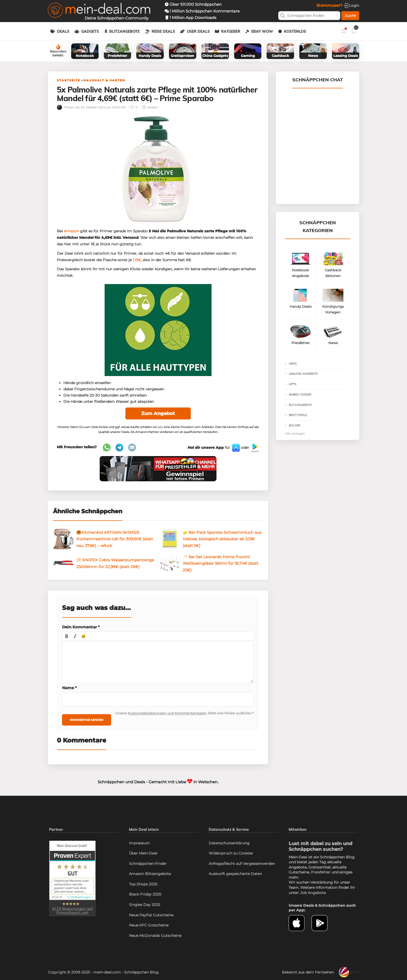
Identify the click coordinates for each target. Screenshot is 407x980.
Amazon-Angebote (303, 374)
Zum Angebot (158, 413)
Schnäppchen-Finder (148, 864)
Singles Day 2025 (145, 905)
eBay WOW (262, 31)
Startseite (69, 80)
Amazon (71, 231)
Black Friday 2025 (145, 894)
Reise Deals (163, 31)
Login (351, 5)
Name (69, 688)
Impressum (139, 843)
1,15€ (137, 260)
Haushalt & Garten (104, 80)
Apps (293, 384)
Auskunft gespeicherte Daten (235, 874)
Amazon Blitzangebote (150, 874)
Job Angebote (313, 893)
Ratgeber (231, 31)
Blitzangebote (124, 31)
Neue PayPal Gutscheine (151, 915)
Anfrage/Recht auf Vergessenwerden (242, 864)
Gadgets (90, 31)
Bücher (295, 425)
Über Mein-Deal (143, 853)
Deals (63, 31)
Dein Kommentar (81, 627)
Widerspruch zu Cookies (231, 853)
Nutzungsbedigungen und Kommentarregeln (167, 713)
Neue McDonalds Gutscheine (155, 936)
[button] (67, 636)
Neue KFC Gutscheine (149, 925)
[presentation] (67, 636)
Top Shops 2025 (143, 884)
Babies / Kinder (300, 394)
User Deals (198, 31)
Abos (293, 364)
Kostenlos (295, 31)
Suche (350, 16)
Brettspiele (298, 415)
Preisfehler (321, 872)
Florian (65, 107)
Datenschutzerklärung (229, 843)
